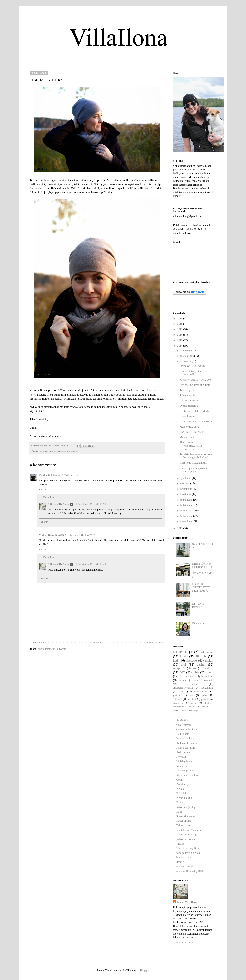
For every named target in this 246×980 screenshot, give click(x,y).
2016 (180, 335)
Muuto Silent (187, 437)
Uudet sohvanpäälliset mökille (196, 422)
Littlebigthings (184, 761)
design (201, 665)
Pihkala (180, 789)
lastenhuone (179, 703)
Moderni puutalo (185, 771)
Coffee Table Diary (187, 729)
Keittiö (209, 668)
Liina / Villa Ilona (59, 504)
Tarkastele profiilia (183, 943)
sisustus (180, 652)
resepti (177, 668)
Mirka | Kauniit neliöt (51, 535)
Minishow (182, 766)
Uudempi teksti (39, 643)
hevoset (184, 711)
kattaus (194, 703)
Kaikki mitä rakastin (187, 743)
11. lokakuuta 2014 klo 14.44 (90, 564)
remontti (209, 680)
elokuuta (185, 483)
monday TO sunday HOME (191, 871)
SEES (180, 812)
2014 (180, 346)
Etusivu (97, 643)
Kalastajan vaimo (186, 748)
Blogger (144, 970)
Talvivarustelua (188, 395)
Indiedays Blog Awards (192, 366)
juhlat (182, 692)
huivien (62, 180)
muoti (63, 451)
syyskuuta (186, 478)
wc (174, 711)
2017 (180, 329)
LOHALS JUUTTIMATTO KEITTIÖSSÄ (201, 587)
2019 (180, 319)
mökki (209, 660)
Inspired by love (185, 739)
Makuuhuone (187, 676)
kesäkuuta (186, 494)
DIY (182, 672)
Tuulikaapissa (187, 390)
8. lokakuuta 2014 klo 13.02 (63, 475)
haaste (194, 680)
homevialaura (184, 857)
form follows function (188, 853)
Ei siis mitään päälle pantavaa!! (191, 373)
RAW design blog (186, 807)
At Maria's (182, 720)
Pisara (180, 803)
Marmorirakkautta (189, 427)
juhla (196, 672)
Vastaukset (49, 497)
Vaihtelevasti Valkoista (189, 830)
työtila (193, 707)
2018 (180, 324)
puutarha (205, 699)
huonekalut (207, 676)
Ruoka (184, 656)
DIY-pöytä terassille (198, 605)
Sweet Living (184, 821)
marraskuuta (187, 356)
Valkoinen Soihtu (186, 839)
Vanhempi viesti (155, 643)
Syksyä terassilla (189, 406)
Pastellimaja (183, 784)
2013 (180, 528)
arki (184, 665)
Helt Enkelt (183, 734)
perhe (182, 680)
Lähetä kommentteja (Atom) (52, 649)
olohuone (207, 652)
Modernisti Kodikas (187, 775)
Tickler (43, 475)
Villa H (180, 844)
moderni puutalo (185, 867)
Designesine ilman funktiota (195, 385)
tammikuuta (187, 522)
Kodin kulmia (184, 752)
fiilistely (201, 656)
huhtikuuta (186, 505)
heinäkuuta (187, 489)
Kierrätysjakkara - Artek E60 (195, 380)
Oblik (180, 780)
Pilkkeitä (181, 793)
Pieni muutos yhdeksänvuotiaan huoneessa (191, 446)
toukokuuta (187, 500)
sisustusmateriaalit (183, 688)
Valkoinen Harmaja (187, 835)
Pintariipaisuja (184, 798)
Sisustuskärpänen (186, 816)
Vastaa (42, 490)
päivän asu (72, 451)
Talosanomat (183, 825)
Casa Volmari (184, 725)
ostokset (177, 699)
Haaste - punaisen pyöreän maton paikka (194, 470)
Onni (191, 695)
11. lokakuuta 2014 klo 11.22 (90, 504)
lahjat (206, 703)
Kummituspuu (187, 416)
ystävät (177, 695)
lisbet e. (181, 862)
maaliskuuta (187, 511)
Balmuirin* (36, 188)
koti (175, 660)
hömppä (195, 711)
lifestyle (55, 451)
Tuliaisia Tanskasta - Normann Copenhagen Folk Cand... (196, 456)
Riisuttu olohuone (189, 401)
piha (205, 695)
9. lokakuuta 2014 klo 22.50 (80, 535)
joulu (210, 672)
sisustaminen (193, 684)
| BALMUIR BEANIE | (192, 432)
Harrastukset (200, 692)
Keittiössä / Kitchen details (194, 411)
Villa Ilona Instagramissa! (194, 463)
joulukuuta (186, 350)
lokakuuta (186, 361)
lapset (193, 668)
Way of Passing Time (188, 848)
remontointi (179, 707)
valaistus (205, 707)
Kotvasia (181, 757)
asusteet (46, 451)
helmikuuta (187, 516)
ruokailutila (207, 688)
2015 (180, 340)
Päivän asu (198, 623)
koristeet (191, 699)
